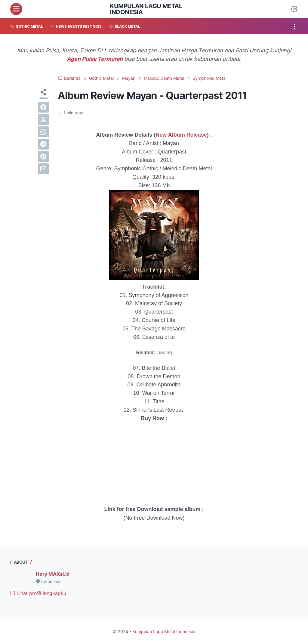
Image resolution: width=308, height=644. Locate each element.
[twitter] (43, 119)
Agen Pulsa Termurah (95, 59)
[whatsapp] (43, 132)
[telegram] (43, 144)
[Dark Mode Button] (294, 9)
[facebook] (43, 107)
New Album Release (181, 135)
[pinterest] (43, 156)
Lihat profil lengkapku (38, 593)
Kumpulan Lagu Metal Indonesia (146, 9)
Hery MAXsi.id (53, 574)
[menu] (16, 9)
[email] (43, 169)
